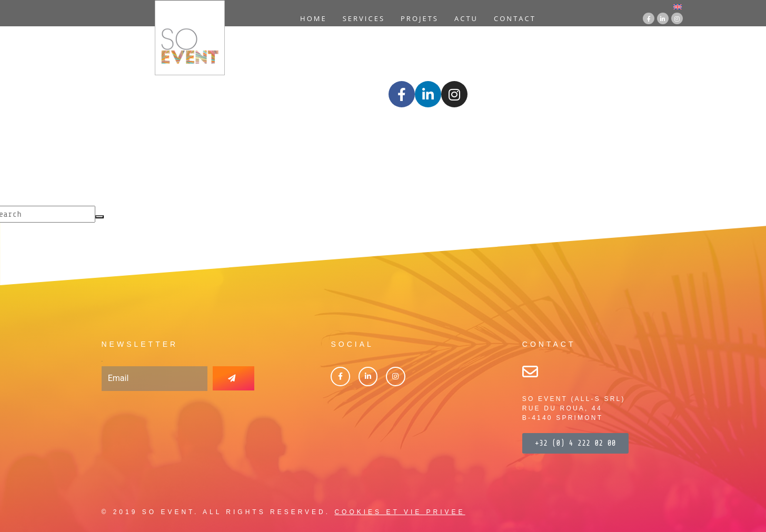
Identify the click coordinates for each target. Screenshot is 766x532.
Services (364, 18)
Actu (466, 18)
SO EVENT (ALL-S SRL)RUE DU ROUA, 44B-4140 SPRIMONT (574, 408)
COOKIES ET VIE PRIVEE (400, 512)
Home (314, 18)
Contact (515, 18)
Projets (420, 18)
